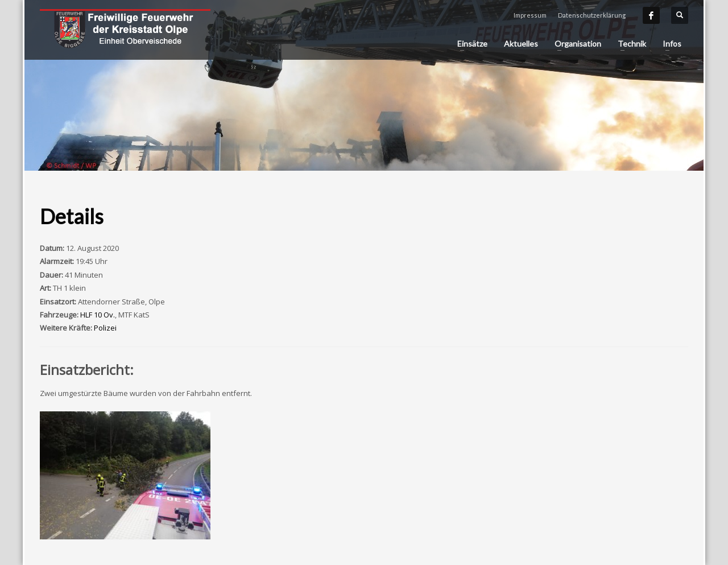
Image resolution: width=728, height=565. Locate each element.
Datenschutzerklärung (592, 15)
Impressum (530, 15)
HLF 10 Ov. (98, 315)
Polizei (105, 328)
